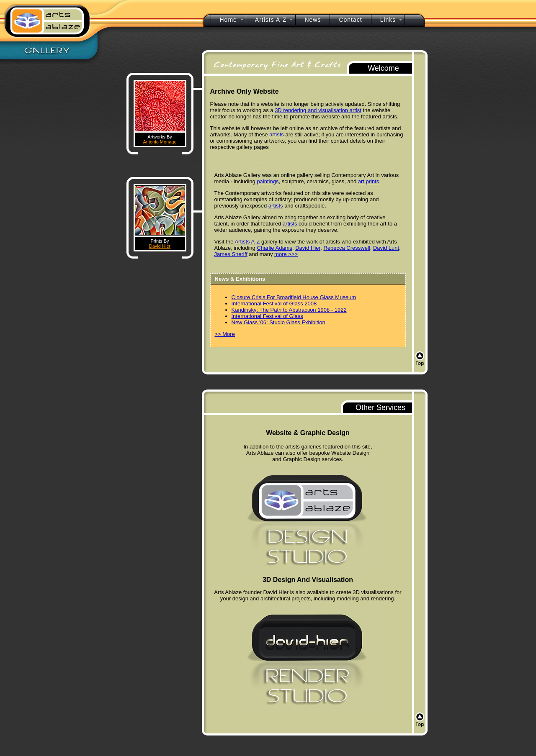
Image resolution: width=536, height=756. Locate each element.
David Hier (160, 246)
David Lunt (386, 248)
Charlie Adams (274, 248)
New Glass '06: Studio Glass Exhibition (278, 322)
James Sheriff (231, 254)
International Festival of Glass (267, 316)
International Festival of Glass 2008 (274, 304)
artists (277, 135)
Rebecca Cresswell (347, 248)
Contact (350, 20)
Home (228, 20)
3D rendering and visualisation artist (318, 110)
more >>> (286, 254)
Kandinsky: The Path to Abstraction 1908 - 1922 (289, 310)
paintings (268, 181)
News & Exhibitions (240, 279)
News (313, 20)
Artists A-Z (247, 242)
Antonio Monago (160, 142)
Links (388, 20)
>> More (225, 334)
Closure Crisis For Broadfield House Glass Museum (294, 297)
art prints (369, 181)
